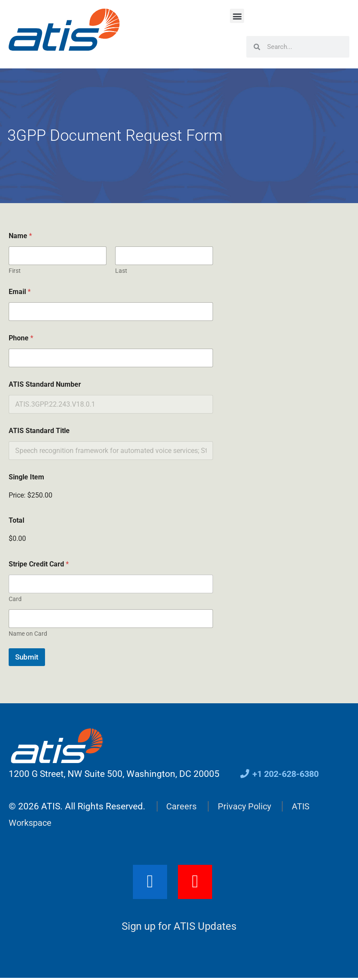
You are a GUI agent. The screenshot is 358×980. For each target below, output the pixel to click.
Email (20, 292)
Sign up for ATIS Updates (179, 928)
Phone (21, 338)
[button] (237, 16)
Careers (182, 806)
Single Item (26, 477)
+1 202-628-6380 (282, 774)
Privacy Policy (246, 806)
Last (121, 271)
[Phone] (111, 358)
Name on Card (28, 634)
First (15, 271)
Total (16, 520)
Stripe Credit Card (39, 564)
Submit (27, 657)
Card (15, 599)
